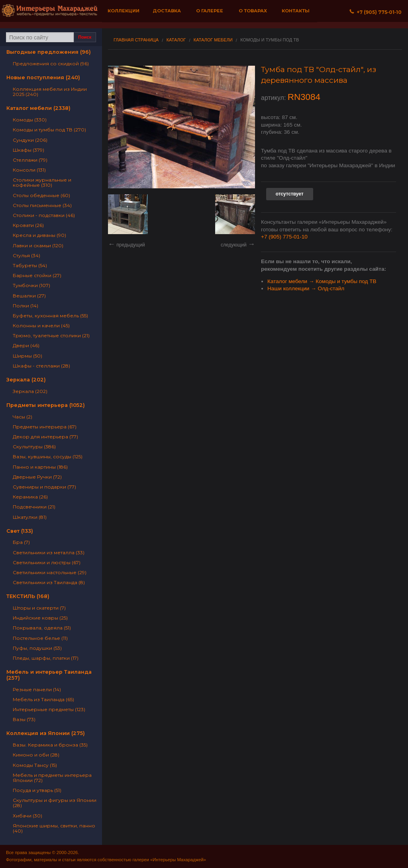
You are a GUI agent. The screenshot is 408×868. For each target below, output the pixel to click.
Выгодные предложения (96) (49, 52)
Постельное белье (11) (40, 638)
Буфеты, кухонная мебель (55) (50, 316)
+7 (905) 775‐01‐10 (376, 12)
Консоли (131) (29, 170)
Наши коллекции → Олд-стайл (306, 288)
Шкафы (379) (28, 150)
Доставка (167, 11)
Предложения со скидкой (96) (51, 64)
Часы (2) (23, 417)
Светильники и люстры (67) (47, 562)
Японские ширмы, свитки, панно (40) (54, 828)
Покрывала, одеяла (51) (42, 628)
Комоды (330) (30, 120)
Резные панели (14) (37, 689)
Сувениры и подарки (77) (44, 487)
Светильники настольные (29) (50, 572)
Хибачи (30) (27, 816)
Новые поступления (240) (43, 77)
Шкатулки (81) (30, 517)
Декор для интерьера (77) (45, 437)
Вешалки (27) (29, 296)
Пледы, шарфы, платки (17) (46, 658)
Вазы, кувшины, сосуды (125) (48, 456)
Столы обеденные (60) (41, 195)
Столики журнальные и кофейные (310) (42, 182)
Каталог (176, 40)
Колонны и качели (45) (41, 325)
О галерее (210, 11)
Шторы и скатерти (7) (39, 608)
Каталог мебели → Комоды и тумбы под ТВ (322, 281)
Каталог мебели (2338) (38, 108)
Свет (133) (20, 531)
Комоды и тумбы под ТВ (270, 40)
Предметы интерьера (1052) (46, 405)
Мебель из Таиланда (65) (43, 699)
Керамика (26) (30, 497)
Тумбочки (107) (31, 285)
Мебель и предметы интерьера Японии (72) (52, 778)
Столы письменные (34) (42, 205)
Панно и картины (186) (40, 467)
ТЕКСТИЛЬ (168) (28, 596)
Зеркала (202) (26, 380)
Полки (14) (25, 306)
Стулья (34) (26, 255)
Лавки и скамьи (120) (38, 245)
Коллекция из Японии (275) (46, 733)
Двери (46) (26, 345)
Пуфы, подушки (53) (37, 648)
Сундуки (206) (30, 140)
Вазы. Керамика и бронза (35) (50, 745)
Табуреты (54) (30, 265)
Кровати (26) (28, 225)
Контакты (296, 11)
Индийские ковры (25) (40, 618)
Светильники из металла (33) (49, 552)
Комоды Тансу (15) (35, 765)
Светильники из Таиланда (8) (49, 582)
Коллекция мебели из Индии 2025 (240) (50, 92)
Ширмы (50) (27, 356)
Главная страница (136, 40)
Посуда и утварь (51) (37, 790)
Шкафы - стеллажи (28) (41, 366)
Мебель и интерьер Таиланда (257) (49, 675)
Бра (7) (21, 542)
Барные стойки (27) (37, 275)
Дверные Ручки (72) (37, 477)
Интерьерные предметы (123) (49, 709)
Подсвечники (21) (34, 507)
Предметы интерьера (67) (45, 427)
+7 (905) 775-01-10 (284, 237)
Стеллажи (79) (30, 160)
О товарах (253, 11)
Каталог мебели (213, 40)
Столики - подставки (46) (44, 215)
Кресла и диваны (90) (39, 235)
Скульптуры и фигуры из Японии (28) (55, 803)
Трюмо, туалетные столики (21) (51, 335)
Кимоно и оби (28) (36, 755)
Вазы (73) (24, 719)
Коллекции (124, 11)
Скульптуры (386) (34, 447)
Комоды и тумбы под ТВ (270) (49, 130)
